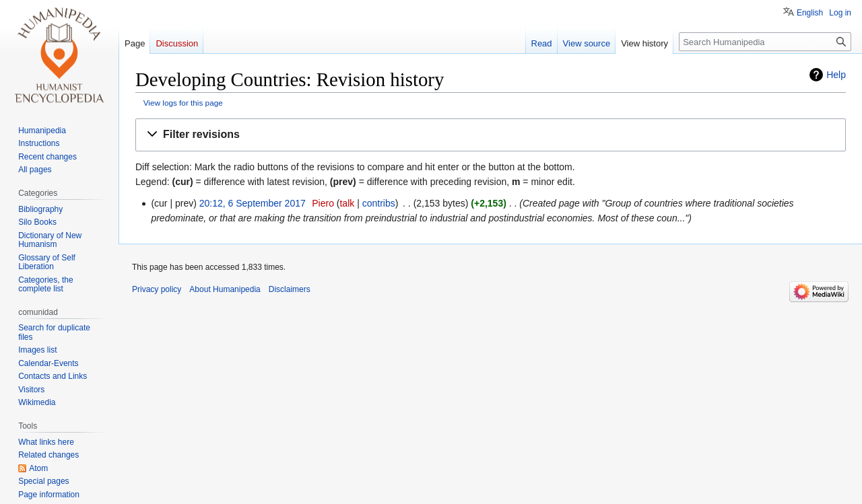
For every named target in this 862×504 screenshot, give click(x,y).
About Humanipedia (225, 289)
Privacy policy (157, 289)
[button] (491, 135)
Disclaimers (290, 289)
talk (347, 203)
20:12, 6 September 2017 (253, 203)
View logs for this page (183, 103)
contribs (379, 203)
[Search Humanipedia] (765, 42)
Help (836, 75)
